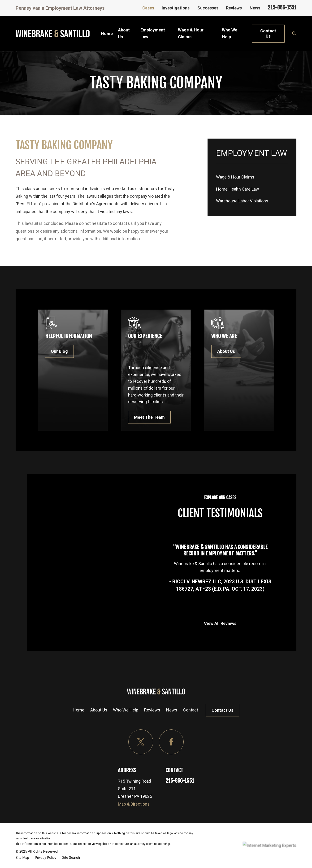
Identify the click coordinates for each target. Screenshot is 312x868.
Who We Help (126, 710)
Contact (191, 710)
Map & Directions (134, 804)
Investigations (176, 8)
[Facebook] (171, 742)
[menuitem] (252, 177)
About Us (99, 710)
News (255, 8)
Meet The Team (157, 417)
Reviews (234, 8)
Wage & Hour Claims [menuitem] (191, 33)
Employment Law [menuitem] (153, 33)
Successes (208, 8)
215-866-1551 (282, 7)
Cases (148, 8)
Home (79, 710)
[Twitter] (141, 742)
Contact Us (268, 33)
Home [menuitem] (107, 33)
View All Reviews (225, 623)
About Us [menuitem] (124, 33)
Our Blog (66, 351)
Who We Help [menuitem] (230, 33)
